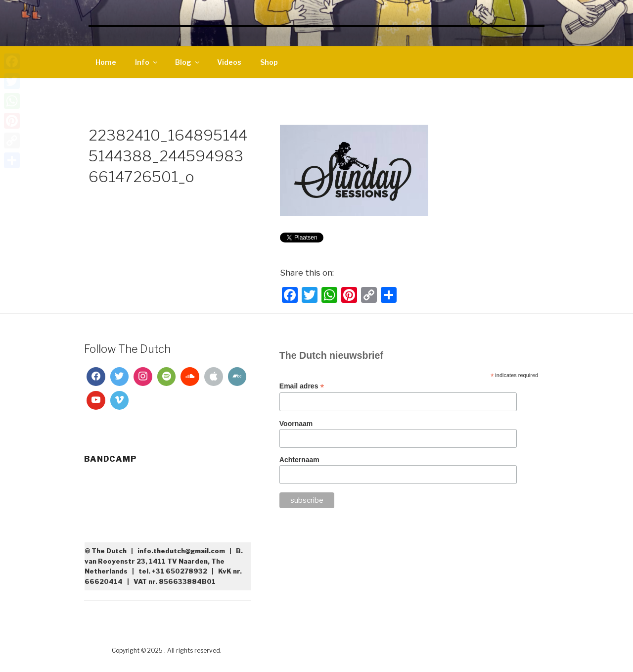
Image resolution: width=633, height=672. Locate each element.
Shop (269, 62)
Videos (229, 62)
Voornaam (296, 424)
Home (106, 62)
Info (147, 62)
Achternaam (299, 460)
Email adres (302, 386)
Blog (188, 62)
